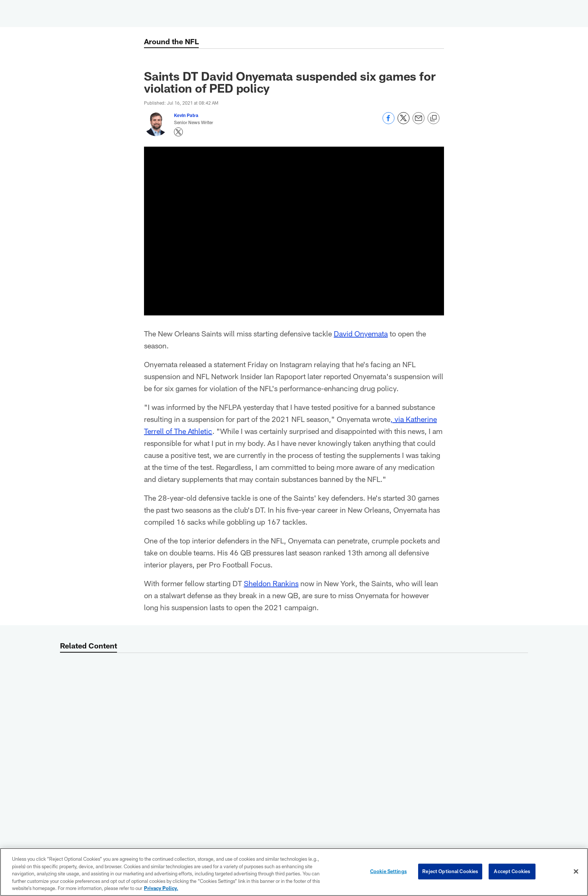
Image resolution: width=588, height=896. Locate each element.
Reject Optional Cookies (450, 871)
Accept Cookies (512, 871)
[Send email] (418, 122)
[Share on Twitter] (403, 122)
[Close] (576, 872)
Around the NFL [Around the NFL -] (171, 41)
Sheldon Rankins (271, 583)
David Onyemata (361, 333)
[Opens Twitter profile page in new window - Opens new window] (178, 132)
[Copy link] (433, 119)
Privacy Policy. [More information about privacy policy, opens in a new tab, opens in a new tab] (161, 888)
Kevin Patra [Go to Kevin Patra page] (186, 115)
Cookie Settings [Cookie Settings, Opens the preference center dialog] (388, 871)
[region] (294, 872)
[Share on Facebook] (388, 122)
